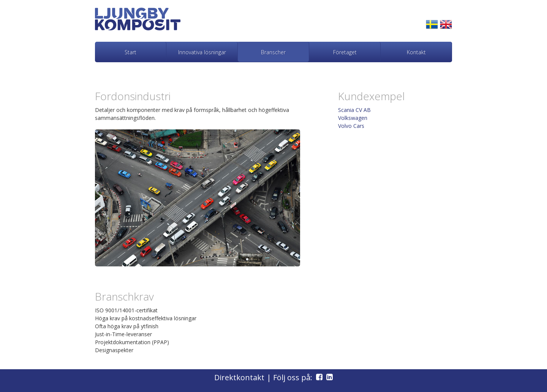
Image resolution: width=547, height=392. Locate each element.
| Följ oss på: (296, 377)
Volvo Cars (351, 126)
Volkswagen (353, 118)
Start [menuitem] (130, 52)
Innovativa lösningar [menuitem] (202, 52)
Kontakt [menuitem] (416, 52)
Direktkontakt (239, 377)
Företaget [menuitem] (345, 52)
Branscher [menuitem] (273, 52)
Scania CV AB (354, 110)
